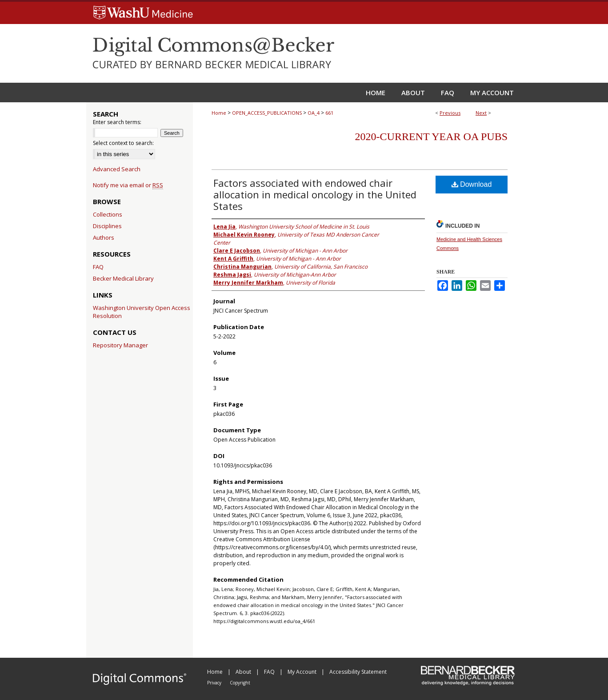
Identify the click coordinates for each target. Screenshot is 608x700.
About (244, 672)
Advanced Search (117, 169)
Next (481, 113)
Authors (104, 237)
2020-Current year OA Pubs (431, 137)
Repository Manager (120, 345)
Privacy (215, 683)
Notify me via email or (128, 185)
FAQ (98, 267)
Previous (450, 113)
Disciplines (107, 226)
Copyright (240, 683)
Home (219, 113)
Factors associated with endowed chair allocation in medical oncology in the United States (315, 194)
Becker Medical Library (123, 278)
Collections (108, 214)
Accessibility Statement (358, 672)
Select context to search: (123, 143)
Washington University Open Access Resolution (142, 312)
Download (472, 184)
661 (329, 113)
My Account (303, 672)
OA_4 (314, 113)
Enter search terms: (117, 122)
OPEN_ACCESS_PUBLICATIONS (267, 113)
